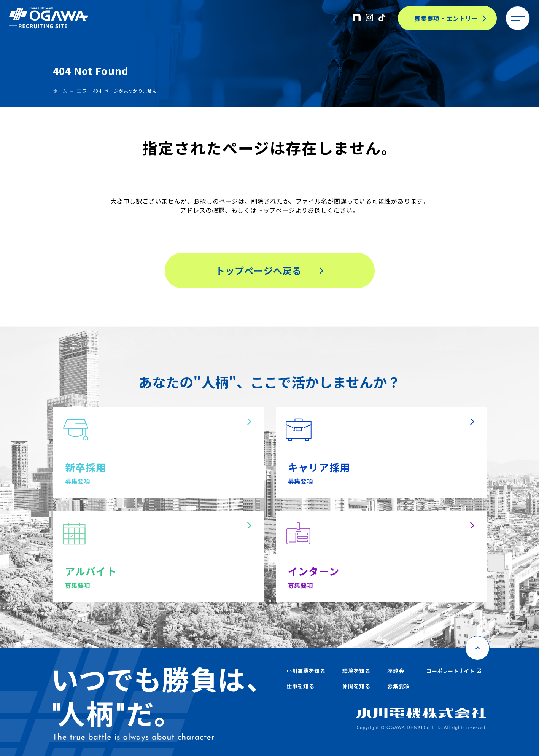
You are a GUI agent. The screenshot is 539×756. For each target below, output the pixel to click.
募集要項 (398, 686)
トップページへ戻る (259, 270)
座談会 (396, 671)
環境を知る (356, 671)
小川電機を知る (306, 671)
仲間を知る (356, 686)
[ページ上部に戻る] (477, 648)
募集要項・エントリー (446, 18)
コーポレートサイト (454, 671)
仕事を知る (301, 686)
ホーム (60, 91)
